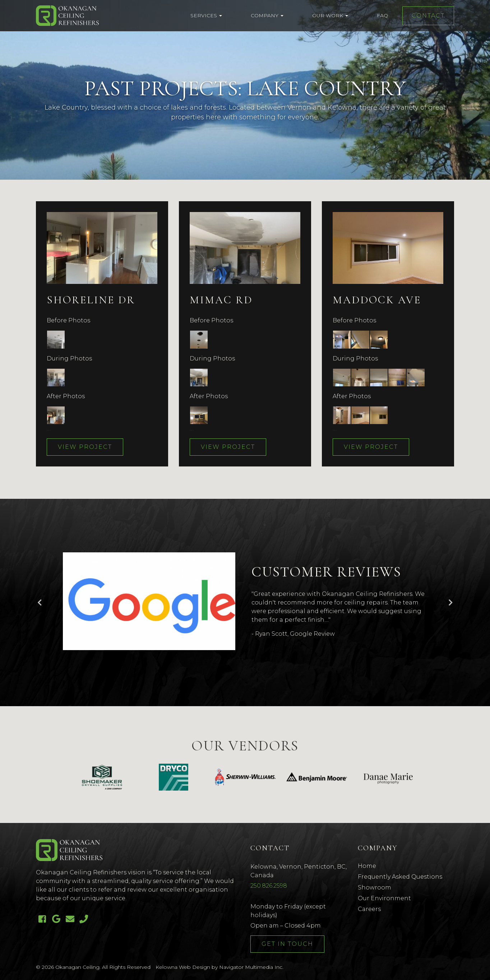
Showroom (375, 887)
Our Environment (384, 898)
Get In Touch (287, 944)
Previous (40, 603)
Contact (428, 16)
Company (267, 15)
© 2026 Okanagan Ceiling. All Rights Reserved (93, 967)
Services (206, 15)
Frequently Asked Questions (400, 877)
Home (367, 866)
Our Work (330, 15)
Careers (369, 909)
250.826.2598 (269, 886)
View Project (85, 447)
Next (450, 603)
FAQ (382, 15)
